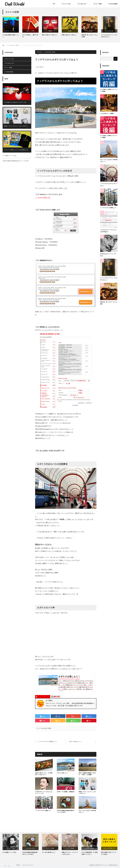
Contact (18, 865)
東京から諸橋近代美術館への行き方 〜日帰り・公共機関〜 (87, 774)
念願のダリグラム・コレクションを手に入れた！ (70, 853)
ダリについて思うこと (109, 848)
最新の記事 (57, 697)
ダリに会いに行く (82, 4)
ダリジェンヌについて (28, 865)
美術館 (50, 31)
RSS (9, 866)
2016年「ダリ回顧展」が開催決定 (66, 792)
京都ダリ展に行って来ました (69, 35)
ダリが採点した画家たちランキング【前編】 (109, 90)
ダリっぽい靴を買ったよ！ (49, 852)
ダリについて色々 (66, 4)
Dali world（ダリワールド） (102, 865)
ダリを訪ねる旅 (109, 31)
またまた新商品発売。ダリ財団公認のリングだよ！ (89, 853)
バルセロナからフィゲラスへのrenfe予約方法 (108, 231)
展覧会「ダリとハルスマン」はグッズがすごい (87, 793)
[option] (12, 27)
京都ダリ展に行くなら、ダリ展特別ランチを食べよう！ (44, 774)
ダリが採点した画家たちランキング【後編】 (109, 137)
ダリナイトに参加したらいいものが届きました (16, 150)
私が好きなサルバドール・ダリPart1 (108, 255)
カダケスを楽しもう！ (75, 742)
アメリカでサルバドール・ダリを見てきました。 (109, 36)
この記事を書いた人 (43, 697)
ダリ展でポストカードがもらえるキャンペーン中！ (44, 793)
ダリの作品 (90, 31)
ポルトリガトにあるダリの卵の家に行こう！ (87, 811)
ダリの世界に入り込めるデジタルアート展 (15, 102)
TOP (54, 4)
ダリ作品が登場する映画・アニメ (11, 36)
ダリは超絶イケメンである (9, 156)
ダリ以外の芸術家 (113, 4)
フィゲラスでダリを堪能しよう (47, 742)
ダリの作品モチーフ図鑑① (107, 113)
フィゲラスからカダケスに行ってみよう (109, 185)
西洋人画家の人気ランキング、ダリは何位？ (109, 853)
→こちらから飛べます (43, 197)
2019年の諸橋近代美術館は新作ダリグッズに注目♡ (66, 811)
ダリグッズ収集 (98, 4)
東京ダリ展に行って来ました (49, 35)
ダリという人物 (11, 848)
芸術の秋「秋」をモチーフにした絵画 (89, 36)
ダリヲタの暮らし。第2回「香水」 (30, 36)
